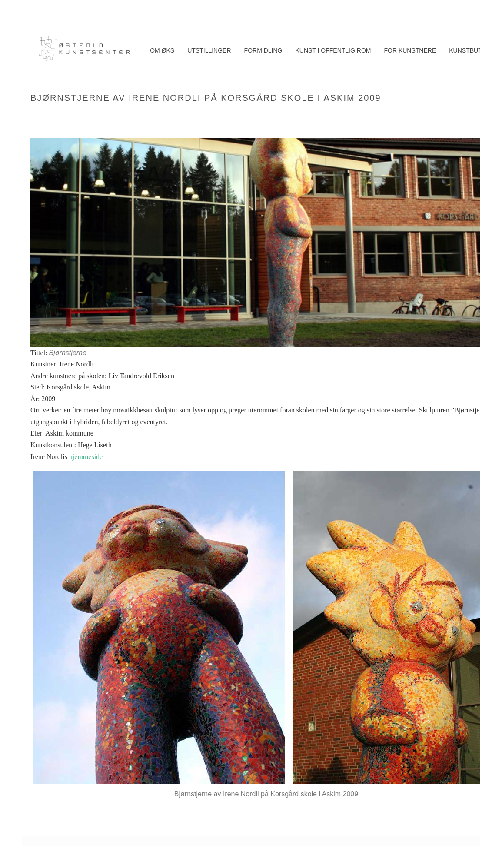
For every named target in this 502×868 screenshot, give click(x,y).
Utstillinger (209, 50)
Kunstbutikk (470, 50)
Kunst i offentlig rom (333, 50)
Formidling (263, 50)
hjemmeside (86, 457)
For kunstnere (410, 50)
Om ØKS (162, 50)
